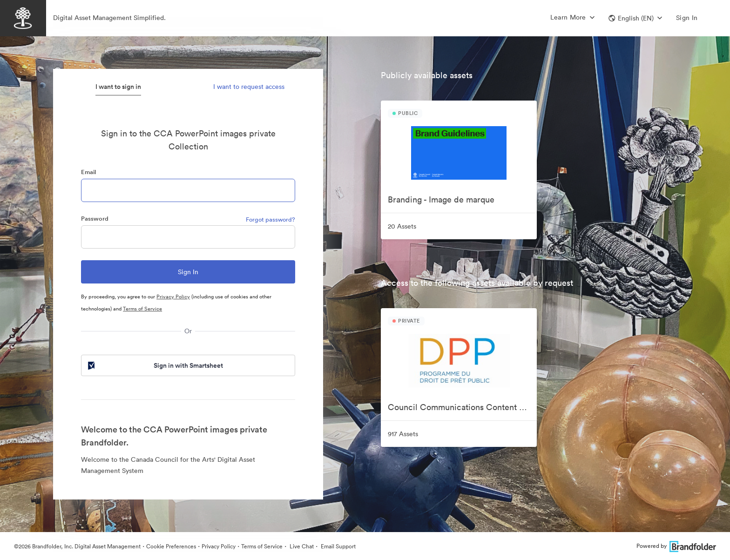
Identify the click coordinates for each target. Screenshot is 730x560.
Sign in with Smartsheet (155, 365)
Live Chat (301, 546)
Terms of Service (142, 309)
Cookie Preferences (171, 546)
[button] (635, 18)
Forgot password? (270, 219)
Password (95, 219)
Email (88, 172)
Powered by (676, 546)
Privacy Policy (173, 297)
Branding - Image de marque (441, 199)
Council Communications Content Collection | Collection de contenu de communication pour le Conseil (462, 407)
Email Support (338, 546)
